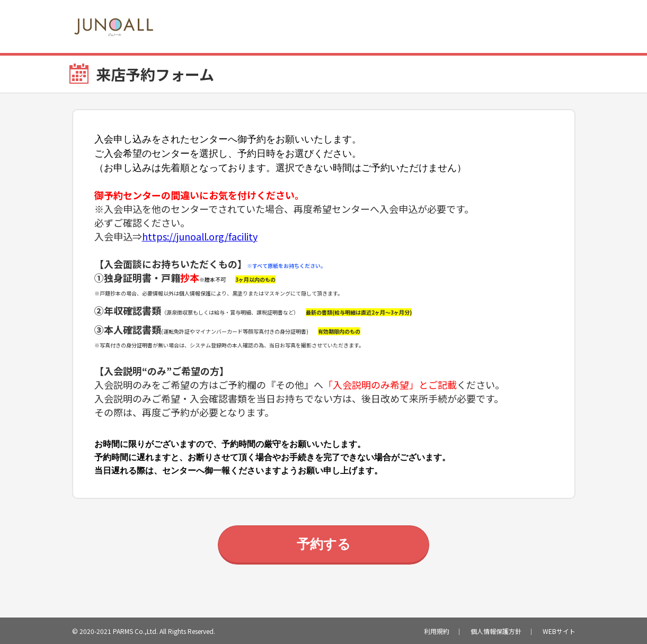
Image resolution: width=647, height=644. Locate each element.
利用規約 (437, 631)
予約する (324, 544)
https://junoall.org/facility (200, 236)
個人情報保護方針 (496, 631)
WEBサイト (559, 631)
